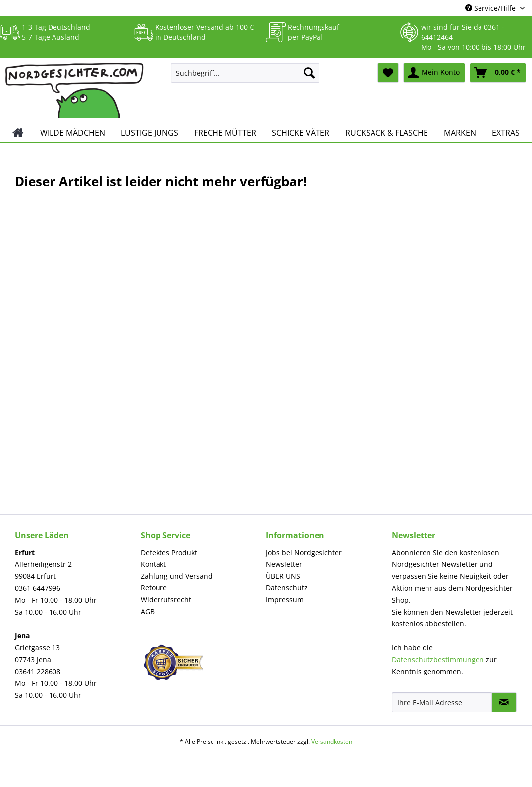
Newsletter (284, 564)
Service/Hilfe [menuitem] (491, 8)
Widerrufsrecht (166, 599)
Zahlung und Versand (177, 576)
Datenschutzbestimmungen (438, 659)
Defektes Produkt (169, 552)
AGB (148, 611)
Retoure (154, 588)
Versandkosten (332, 742)
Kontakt (153, 564)
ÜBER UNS (283, 576)
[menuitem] (245, 78)
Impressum (285, 599)
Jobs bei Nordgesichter (304, 552)
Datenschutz (287, 588)
